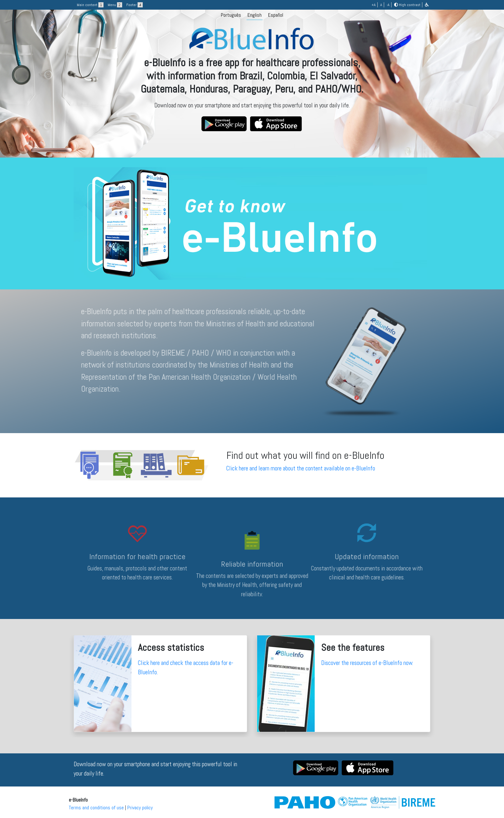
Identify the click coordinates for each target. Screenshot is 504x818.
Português (231, 15)
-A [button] (388, 5)
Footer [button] (135, 5)
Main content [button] (90, 5)
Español (276, 15)
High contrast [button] (407, 5)
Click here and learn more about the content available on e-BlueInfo (301, 468)
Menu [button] (115, 5)
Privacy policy (140, 808)
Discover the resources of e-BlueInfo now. (367, 663)
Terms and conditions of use (96, 808)
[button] (427, 5)
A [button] (381, 5)
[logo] (252, 78)
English (255, 15)
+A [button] (374, 5)
